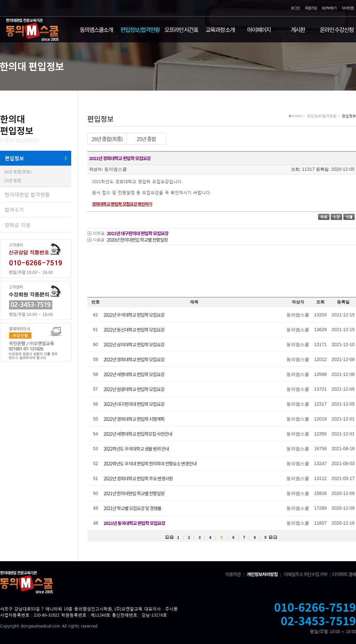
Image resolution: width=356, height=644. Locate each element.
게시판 (298, 29)
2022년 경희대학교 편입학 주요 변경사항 (138, 478)
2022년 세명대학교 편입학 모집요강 (134, 374)
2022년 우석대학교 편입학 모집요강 (134, 315)
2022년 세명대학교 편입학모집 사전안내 (138, 434)
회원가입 (311, 8)
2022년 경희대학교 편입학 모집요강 (134, 359)
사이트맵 (348, 8)
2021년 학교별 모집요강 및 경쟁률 (132, 508)
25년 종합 (12, 180)
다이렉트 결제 (344, 574)
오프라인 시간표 (181, 29)
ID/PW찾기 (329, 8)
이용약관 (233, 574)
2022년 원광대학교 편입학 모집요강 (134, 389)
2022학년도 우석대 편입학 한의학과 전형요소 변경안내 (150, 464)
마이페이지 (259, 29)
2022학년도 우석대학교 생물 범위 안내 (136, 449)
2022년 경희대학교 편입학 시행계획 (134, 419)
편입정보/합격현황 (140, 29)
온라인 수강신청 (337, 29)
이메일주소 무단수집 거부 (306, 574)
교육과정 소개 (220, 29)
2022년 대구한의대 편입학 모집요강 (134, 404)
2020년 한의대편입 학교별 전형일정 (137, 240)
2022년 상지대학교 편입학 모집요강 (134, 344)
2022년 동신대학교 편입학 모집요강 (134, 330)
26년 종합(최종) (18, 172)
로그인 (295, 8)
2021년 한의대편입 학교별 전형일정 (134, 493)
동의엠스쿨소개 (96, 29)
